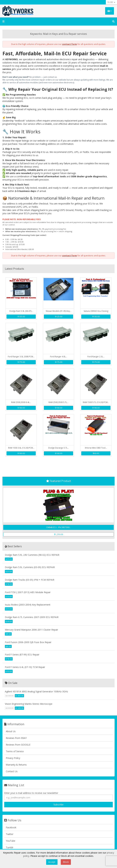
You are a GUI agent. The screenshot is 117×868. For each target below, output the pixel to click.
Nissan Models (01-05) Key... (59, 311)
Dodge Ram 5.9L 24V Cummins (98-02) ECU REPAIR (32, 555)
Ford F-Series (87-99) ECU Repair (22, 655)
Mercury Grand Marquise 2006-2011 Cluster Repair (31, 630)
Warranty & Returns (16, 765)
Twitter (10, 834)
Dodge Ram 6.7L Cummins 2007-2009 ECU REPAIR (32, 617)
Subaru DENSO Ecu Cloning (96, 311)
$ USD (111, 2)
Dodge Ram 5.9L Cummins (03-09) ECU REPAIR (30, 567)
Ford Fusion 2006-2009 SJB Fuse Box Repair (28, 642)
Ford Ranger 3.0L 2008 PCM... (21, 357)
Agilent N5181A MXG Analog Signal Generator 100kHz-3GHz (36, 691)
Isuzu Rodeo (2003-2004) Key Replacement (28, 605)
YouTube (11, 841)
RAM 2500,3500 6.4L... (21, 402)
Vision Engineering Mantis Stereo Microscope (29, 704)
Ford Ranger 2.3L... (96, 357)
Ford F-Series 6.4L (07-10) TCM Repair (25, 667)
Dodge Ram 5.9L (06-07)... (21, 311)
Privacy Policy (13, 758)
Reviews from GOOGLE (18, 745)
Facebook (11, 827)
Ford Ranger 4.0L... (59, 357)
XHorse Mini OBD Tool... (96, 448)
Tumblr (10, 847)
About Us (11, 731)
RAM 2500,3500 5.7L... (58, 402)
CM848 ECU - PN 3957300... (58, 527)
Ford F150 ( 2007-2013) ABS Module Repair (28, 592)
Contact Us (12, 771)
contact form (69, 44)
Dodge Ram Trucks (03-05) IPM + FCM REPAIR (30, 580)
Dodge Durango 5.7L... (59, 448)
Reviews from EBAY (16, 738)
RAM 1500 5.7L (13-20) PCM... (96, 402)
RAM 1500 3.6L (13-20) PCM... (21, 448)
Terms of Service (15, 751)
